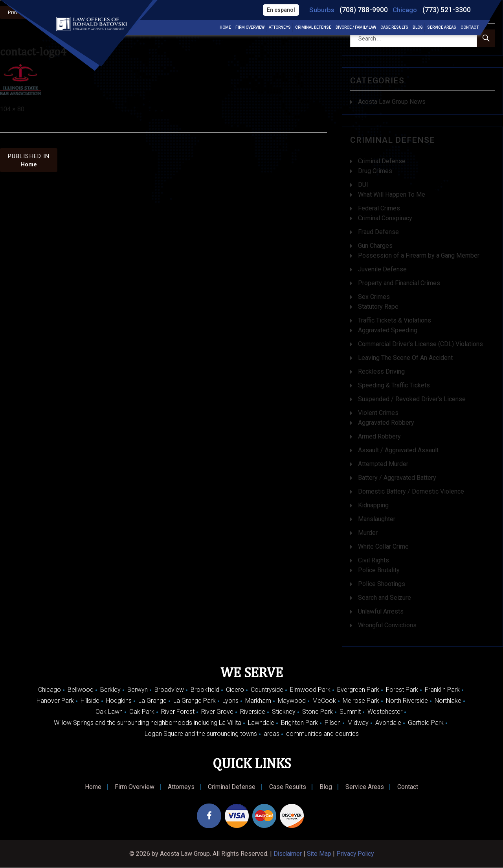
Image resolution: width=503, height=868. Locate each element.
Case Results (394, 28)
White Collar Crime (383, 546)
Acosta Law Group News (392, 102)
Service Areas (442, 28)
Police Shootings (382, 584)
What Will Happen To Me (392, 194)
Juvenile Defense (382, 269)
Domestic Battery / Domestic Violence (411, 491)
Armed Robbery (379, 436)
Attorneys (280, 28)
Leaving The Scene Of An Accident (405, 358)
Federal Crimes (379, 208)
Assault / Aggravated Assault (398, 450)
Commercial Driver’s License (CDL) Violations (420, 344)
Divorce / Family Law (356, 28)
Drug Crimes (375, 171)
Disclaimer (287, 854)
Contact (470, 28)
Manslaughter (377, 519)
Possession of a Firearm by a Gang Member (419, 255)
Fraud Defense (378, 232)
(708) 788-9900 (364, 10)
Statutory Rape (378, 307)
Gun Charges (375, 246)
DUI (363, 185)
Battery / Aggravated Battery (397, 478)
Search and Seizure (385, 598)
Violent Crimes (378, 413)
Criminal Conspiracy (385, 218)
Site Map (319, 854)
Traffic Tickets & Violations (395, 320)
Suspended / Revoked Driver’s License (412, 399)
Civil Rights (374, 560)
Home (225, 28)
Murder (368, 533)
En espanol (281, 10)
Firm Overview (250, 28)
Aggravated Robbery (386, 423)
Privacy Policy (356, 854)
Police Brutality (379, 570)
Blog (418, 28)
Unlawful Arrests (381, 611)
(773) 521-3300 (447, 10)
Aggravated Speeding (388, 330)
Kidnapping (373, 505)
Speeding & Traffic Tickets (394, 385)
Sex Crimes (374, 297)
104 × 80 (12, 110)
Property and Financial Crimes (399, 283)
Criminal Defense (313, 28)
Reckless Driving (381, 371)
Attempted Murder (383, 464)
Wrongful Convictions (387, 625)
